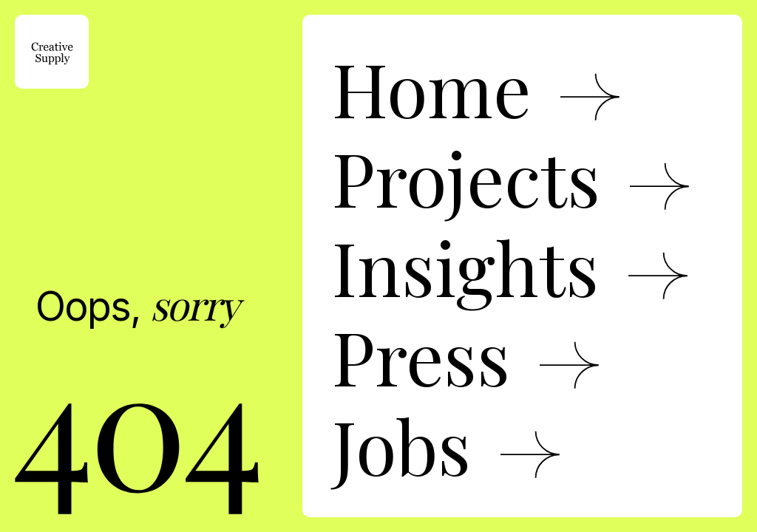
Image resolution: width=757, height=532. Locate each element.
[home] (52, 52)
